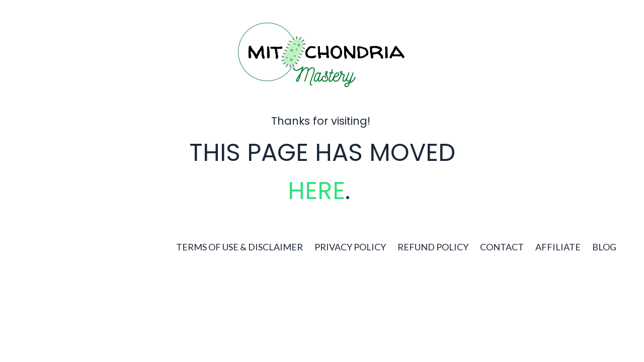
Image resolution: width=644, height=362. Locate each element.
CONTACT (502, 247)
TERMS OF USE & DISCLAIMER (239, 247)
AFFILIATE (558, 247)
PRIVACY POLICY (350, 247)
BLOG (604, 247)
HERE (316, 191)
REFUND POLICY (433, 247)
